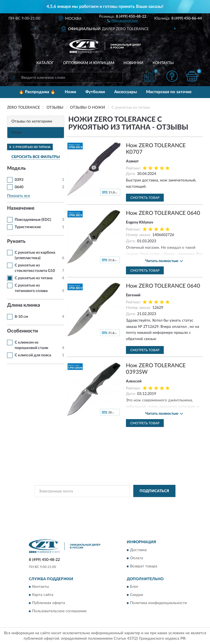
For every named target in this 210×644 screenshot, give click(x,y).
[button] (123, 20)
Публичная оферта (49, 603)
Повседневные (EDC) (33, 220)
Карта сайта (43, 595)
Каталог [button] (45, 63)
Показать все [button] (18, 196)
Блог (134, 587)
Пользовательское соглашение (59, 611)
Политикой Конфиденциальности (132, 503)
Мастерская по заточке (169, 92)
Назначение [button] (21, 208)
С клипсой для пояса (33, 355)
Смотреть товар (145, 198)
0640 (19, 187)
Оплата (137, 558)
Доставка (138, 550)
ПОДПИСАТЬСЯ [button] (154, 491)
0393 (19, 180)
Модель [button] (16, 168)
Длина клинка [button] (24, 305)
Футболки (95, 92)
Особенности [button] (23, 331)
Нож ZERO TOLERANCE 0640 (163, 213)
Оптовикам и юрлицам (89, 63)
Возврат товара (144, 566)
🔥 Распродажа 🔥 (37, 92)
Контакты (163, 63)
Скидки (137, 595)
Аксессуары (126, 92)
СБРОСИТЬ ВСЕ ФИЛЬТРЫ (36, 157)
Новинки (133, 63)
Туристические (28, 227)
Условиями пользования (92, 508)
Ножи (70, 92)
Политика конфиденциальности (158, 603)
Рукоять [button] (16, 241)
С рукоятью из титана (34, 278)
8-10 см (21, 317)
